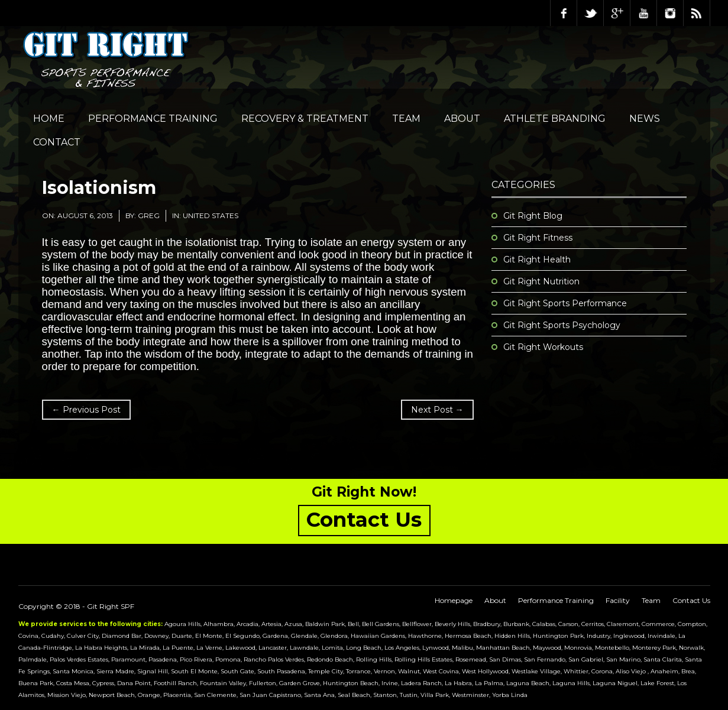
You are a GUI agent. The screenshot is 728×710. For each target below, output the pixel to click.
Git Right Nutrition (541, 281)
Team (406, 119)
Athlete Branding (555, 119)
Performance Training (153, 119)
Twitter (590, 13)
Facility (618, 600)
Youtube (643, 13)
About (462, 119)
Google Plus (617, 13)
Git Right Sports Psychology (562, 325)
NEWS (645, 119)
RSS (697, 13)
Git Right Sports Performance (565, 303)
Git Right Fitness (538, 238)
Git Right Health (537, 260)
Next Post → (437, 410)
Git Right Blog (533, 216)
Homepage (454, 600)
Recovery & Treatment (305, 119)
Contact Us (691, 600)
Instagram (670, 13)
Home (49, 119)
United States (211, 215)
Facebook (564, 13)
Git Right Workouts (543, 347)
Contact (57, 142)
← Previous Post (86, 410)
